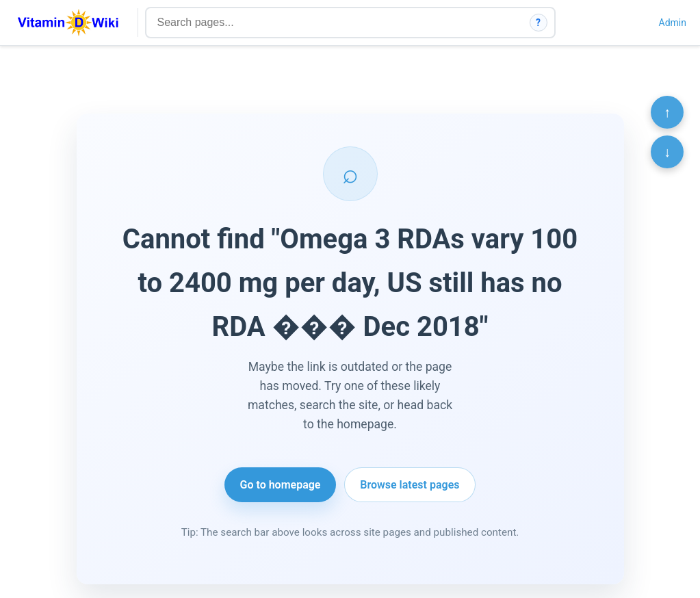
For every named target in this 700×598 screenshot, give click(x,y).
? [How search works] (538, 23)
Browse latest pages (410, 485)
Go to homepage (281, 485)
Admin (673, 23)
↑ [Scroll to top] (667, 112)
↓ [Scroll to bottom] (667, 152)
